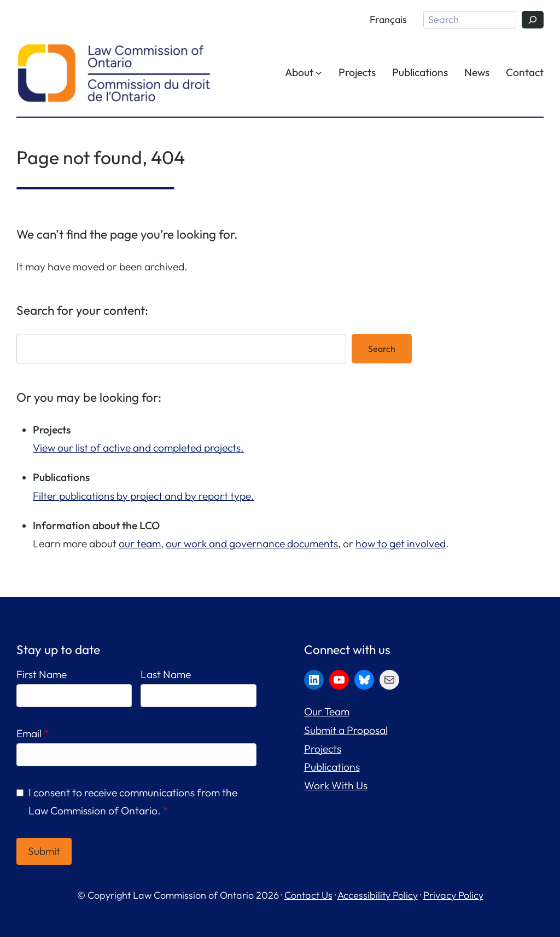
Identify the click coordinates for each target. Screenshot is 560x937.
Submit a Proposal (346, 730)
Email (33, 733)
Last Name (166, 674)
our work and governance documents (252, 543)
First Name (42, 674)
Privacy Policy (453, 895)
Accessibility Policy (378, 895)
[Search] (533, 20)
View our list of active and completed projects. (138, 448)
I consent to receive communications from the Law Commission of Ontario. (133, 802)
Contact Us (308, 895)
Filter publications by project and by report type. (144, 496)
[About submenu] (319, 73)
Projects (323, 749)
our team (140, 543)
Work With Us (336, 785)
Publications (332, 767)
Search (382, 349)
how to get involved (401, 543)
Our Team (327, 712)
